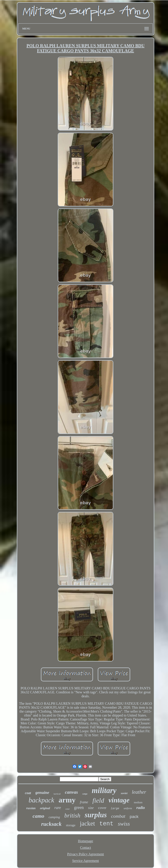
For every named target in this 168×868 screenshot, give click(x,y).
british (72, 815)
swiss (124, 824)
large (115, 808)
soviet (124, 793)
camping (54, 817)
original (45, 808)
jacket (87, 823)
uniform (128, 808)
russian (31, 808)
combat (118, 816)
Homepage (85, 841)
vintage (119, 800)
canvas (72, 792)
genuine (42, 792)
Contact (86, 848)
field (98, 800)
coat (28, 793)
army (67, 800)
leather (139, 792)
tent (106, 824)
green (79, 807)
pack (134, 817)
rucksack (51, 824)
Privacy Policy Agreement (86, 854)
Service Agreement (86, 861)
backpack (41, 800)
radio (141, 808)
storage (71, 825)
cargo (85, 794)
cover (102, 808)
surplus (96, 815)
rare (58, 808)
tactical (57, 794)
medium (138, 802)
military (104, 791)
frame (84, 802)
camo (38, 816)
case (68, 809)
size (91, 808)
